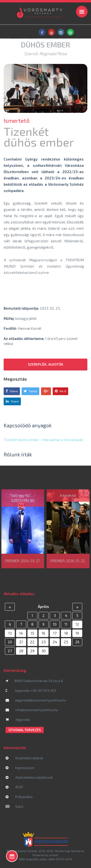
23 (44, 642)
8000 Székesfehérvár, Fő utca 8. (35, 681)
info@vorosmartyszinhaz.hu (32, 710)
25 (66, 642)
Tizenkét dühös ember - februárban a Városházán (43, 440)
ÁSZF (14, 787)
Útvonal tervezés (25, 730)
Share (12, 391)
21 (21, 642)
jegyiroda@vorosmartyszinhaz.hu (36, 700)
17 (55, 633)
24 (55, 642)
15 (32, 633)
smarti (54, 855)
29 (32, 651)
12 (77, 624)
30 (44, 651)
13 (10, 633)
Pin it (60, 391)
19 (77, 633)
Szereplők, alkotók (46, 364)
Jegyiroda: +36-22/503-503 (31, 690)
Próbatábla (19, 797)
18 (66, 633)
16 (43, 633)
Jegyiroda (18, 719)
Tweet (30, 391)
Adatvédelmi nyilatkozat (29, 777)
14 (21, 633)
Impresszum (20, 768)
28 (21, 651)
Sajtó (14, 806)
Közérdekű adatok (24, 758)
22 (32, 642)
